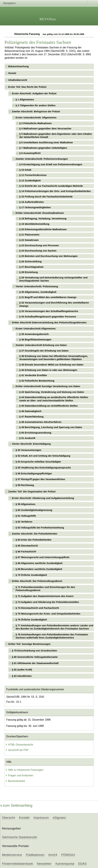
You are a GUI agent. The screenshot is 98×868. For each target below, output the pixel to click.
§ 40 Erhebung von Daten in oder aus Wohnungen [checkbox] (48, 370)
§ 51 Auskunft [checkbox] (27, 438)
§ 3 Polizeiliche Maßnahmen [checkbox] (35, 123)
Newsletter (44, 864)
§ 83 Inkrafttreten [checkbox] (22, 676)
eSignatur (59, 818)
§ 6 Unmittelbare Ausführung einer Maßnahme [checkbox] (46, 142)
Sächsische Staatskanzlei (20, 837)
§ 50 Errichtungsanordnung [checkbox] (35, 433)
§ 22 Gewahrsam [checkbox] (29, 240)
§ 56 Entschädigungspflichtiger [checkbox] (34, 474)
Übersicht (8, 818)
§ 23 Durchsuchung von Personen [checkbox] (39, 245)
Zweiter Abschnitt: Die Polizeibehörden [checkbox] (35, 534)
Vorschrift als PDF (17, 750)
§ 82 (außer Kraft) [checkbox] (22, 670)
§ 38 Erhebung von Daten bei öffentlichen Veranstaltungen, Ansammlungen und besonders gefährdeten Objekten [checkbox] (54, 358)
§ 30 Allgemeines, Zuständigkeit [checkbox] (38, 292)
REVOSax (48, 19)
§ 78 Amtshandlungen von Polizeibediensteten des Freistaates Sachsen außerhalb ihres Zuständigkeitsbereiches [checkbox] (52, 636)
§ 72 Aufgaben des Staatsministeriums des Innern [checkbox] (45, 596)
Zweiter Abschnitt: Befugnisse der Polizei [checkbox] (36, 111)
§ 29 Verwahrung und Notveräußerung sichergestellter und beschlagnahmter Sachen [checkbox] (53, 279)
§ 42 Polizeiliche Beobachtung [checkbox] (37, 381)
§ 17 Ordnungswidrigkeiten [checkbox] (35, 207)
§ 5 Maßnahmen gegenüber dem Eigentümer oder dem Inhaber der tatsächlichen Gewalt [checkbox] (56, 136)
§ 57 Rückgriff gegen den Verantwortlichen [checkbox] (40, 479)
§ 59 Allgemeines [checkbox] (26, 504)
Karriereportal (65, 864)
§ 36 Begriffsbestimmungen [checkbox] (35, 340)
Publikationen (35, 855)
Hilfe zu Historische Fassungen (24, 770)
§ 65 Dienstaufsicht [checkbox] (27, 546)
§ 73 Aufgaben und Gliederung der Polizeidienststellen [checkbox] (47, 602)
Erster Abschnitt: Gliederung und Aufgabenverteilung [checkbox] (43, 498)
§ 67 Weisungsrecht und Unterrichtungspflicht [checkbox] (42, 557)
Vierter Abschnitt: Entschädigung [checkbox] (31, 444)
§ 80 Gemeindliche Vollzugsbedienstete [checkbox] (35, 657)
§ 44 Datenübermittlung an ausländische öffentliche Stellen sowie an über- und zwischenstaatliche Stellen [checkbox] (54, 399)
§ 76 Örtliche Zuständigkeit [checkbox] (31, 620)
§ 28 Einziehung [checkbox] (28, 272)
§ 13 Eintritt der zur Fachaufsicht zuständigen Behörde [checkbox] (51, 186)
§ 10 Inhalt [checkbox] (25, 170)
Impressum (41, 818)
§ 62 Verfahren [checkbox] (24, 522)
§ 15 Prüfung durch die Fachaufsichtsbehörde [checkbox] (46, 197)
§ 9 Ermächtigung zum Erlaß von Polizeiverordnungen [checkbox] (51, 164)
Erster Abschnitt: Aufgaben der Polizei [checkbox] (34, 93)
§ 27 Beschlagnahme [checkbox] (31, 267)
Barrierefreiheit (15, 781)
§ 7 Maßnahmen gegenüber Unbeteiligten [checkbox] (43, 148)
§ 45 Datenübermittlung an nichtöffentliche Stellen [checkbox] (49, 406)
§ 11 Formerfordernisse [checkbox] (33, 175)
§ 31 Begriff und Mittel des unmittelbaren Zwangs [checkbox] (48, 297)
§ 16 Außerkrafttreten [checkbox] (32, 202)
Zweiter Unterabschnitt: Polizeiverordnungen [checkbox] (42, 159)
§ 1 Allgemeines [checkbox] (25, 100)
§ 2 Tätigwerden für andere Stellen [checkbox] (36, 105)
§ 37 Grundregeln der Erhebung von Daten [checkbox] (44, 351)
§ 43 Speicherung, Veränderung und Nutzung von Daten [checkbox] (52, 392)
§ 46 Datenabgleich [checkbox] (30, 411)
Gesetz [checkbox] (12, 73)
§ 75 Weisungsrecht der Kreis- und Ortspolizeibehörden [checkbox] (48, 614)
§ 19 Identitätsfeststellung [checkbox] (34, 224)
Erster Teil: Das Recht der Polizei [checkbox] (27, 87)
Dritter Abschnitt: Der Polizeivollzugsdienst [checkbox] (37, 581)
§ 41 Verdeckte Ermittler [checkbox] (33, 375)
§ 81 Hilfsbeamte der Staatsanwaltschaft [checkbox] (35, 663)
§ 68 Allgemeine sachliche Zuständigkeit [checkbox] (39, 563)
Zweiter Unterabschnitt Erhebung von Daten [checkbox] (41, 345)
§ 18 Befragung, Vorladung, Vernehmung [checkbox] (43, 219)
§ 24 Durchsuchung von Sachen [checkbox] (38, 251)
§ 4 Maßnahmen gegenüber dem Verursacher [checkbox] (45, 129)
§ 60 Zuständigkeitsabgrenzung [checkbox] (34, 510)
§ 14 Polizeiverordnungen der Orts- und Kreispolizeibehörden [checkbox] (55, 191)
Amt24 (53, 855)
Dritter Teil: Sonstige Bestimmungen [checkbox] (29, 644)
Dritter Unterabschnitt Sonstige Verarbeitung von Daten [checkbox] (48, 386)
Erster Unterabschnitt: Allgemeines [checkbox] (36, 118)
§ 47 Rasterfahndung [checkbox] (31, 417)
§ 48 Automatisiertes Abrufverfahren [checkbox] (40, 422)
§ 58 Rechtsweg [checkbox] (25, 485)
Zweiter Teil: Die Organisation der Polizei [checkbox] (32, 492)
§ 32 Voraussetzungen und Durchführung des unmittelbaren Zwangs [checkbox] (54, 304)
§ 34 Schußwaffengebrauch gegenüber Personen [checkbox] (48, 317)
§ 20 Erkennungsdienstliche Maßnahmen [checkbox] (43, 229)
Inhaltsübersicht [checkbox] (18, 80)
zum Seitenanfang (16, 805)
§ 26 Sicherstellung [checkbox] (30, 262)
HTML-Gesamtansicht (19, 745)
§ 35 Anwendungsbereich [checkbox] (34, 334)
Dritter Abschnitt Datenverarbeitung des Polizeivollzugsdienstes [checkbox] (49, 323)
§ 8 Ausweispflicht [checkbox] (30, 153)
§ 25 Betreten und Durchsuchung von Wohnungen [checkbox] (48, 256)
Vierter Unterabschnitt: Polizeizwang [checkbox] (37, 286)
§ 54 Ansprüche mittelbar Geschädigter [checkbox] (38, 462)
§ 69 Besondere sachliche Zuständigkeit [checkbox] (39, 569)
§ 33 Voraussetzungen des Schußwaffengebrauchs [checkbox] (49, 311)
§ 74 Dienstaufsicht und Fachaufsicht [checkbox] (37, 608)
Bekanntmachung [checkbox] (19, 66)
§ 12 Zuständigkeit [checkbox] (30, 181)
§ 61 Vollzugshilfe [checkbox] (26, 516)
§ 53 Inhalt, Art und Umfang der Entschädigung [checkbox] (43, 456)
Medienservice (12, 855)
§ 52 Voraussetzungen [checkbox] (28, 450)
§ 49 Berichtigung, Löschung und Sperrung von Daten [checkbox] (51, 427)
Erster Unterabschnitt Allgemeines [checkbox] (36, 329)
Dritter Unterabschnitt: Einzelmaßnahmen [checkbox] (40, 213)
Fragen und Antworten (19, 775)
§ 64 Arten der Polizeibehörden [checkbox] (34, 540)
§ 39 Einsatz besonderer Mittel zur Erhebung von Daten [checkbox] (51, 365)
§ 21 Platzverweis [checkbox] (29, 235)
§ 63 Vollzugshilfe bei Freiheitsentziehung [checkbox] (40, 528)
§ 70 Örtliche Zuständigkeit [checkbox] (31, 575)
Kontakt (24, 818)
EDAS (82, 864)
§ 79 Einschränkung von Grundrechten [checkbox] (34, 651)
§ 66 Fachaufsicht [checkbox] (26, 552)
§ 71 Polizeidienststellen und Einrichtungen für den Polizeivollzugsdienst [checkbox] (45, 589)
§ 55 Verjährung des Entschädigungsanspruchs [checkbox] (43, 468)
